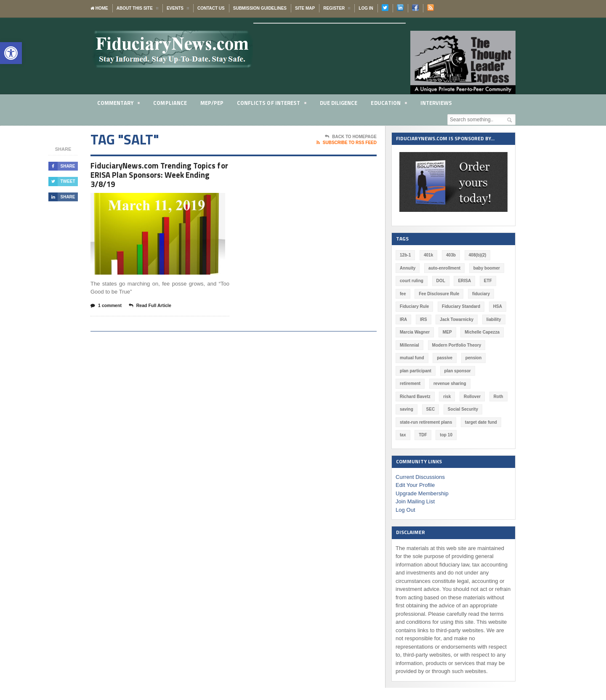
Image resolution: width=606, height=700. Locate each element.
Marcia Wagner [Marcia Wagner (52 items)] (415, 332)
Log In (366, 8)
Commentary (119, 104)
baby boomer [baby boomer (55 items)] (486, 268)
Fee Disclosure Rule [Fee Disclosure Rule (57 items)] (439, 294)
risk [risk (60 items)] (492, 383)
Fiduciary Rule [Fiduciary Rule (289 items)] (414, 306)
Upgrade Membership (422, 480)
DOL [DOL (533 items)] (440, 281)
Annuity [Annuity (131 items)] (408, 268)
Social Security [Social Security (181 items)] (415, 409)
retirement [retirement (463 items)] (494, 371)
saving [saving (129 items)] (459, 397)
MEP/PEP (212, 103)
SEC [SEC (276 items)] (482, 397)
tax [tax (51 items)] (447, 422)
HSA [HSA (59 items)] (497, 306)
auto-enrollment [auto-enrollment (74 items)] (444, 268)
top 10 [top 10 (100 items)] (490, 422)
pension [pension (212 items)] (473, 358)
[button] (11, 53)
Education (390, 104)
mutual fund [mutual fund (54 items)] (412, 358)
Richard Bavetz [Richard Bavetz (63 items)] (460, 383)
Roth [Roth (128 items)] (435, 397)
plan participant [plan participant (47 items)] (415, 371)
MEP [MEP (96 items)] (447, 332)
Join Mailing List (415, 489)
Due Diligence (339, 103)
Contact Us (211, 8)
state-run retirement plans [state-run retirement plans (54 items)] (469, 409)
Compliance (170, 103)
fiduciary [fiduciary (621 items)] (481, 294)
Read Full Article (151, 308)
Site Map (305, 8)
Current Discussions (420, 464)
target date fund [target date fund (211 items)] (416, 422)
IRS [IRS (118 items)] (424, 319)
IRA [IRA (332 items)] (403, 319)
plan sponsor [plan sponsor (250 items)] (457, 371)
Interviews (437, 103)
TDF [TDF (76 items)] (467, 422)
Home (99, 8)
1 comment (106, 308)
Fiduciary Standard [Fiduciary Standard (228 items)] (461, 306)
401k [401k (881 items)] (428, 255)
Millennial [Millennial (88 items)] (409, 345)
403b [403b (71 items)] (451, 255)
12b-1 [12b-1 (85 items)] (405, 255)
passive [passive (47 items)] (445, 358)
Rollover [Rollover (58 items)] (408, 397)
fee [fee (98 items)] (403, 294)
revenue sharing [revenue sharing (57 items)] (416, 383)
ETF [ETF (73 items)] (488, 281)
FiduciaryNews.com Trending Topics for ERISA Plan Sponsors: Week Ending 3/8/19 (156, 176)
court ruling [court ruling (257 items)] (412, 281)
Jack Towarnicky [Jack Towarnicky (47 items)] (456, 319)
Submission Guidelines (260, 8)
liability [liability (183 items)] (493, 319)
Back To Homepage (351, 137)
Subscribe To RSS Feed (347, 143)
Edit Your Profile (415, 472)
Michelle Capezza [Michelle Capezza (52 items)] (482, 332)
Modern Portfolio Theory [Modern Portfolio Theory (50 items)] (456, 345)
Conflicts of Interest (272, 104)
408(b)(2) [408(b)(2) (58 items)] (477, 255)
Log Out (405, 497)
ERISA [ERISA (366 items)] (464, 281)
